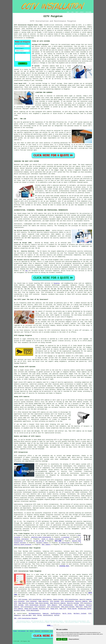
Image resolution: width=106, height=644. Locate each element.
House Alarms (72, 609)
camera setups (75, 45)
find (20, 551)
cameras (52, 66)
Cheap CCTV (88, 607)
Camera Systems (58, 599)
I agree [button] (59, 639)
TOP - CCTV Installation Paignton (26, 618)
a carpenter (66, 537)
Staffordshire (56, 613)
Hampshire (17, 615)
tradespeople (78, 545)
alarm (82, 306)
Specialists (37, 631)
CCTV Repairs (52, 605)
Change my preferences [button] (74, 639)
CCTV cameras (47, 112)
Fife (90, 613)
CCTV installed (51, 534)
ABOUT (77, 12)
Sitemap (15, 631)
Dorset (40, 615)
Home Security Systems (26, 603)
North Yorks (67, 613)
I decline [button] (64, 639)
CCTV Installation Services (35, 605)
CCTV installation (77, 566)
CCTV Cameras (47, 599)
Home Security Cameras (58, 603)
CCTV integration (20, 456)
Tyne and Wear (27, 615)
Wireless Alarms (19, 610)
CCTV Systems (23, 599)
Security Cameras (85, 599)
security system (20, 402)
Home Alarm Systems (42, 603)
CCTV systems (88, 559)
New (28, 631)
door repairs (46, 545)
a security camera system (71, 370)
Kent (34, 615)
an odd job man (39, 541)
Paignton (57, 283)
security (82, 504)
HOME (68, 12)
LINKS (72, 12)
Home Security (43, 601)
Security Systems (73, 603)
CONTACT (82, 12)
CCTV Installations (71, 599)
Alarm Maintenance (33, 610)
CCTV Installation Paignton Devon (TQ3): (29, 25)
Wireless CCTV (44, 609)
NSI (27, 271)
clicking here (64, 566)
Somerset (46, 613)
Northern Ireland (80, 613)
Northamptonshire (35, 613)
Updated (32, 631)
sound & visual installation (53, 539)
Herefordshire (48, 615)
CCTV (15, 145)
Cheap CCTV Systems (31, 609)
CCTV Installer (19, 601)
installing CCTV (51, 440)
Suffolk (57, 615)
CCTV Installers (86, 603)
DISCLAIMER (88, 12)
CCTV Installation (35, 599)
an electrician (64, 543)
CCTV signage (48, 356)
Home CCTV (79, 607)
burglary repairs (42, 543)
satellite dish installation (41, 537)
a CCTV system (72, 59)
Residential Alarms (85, 609)
